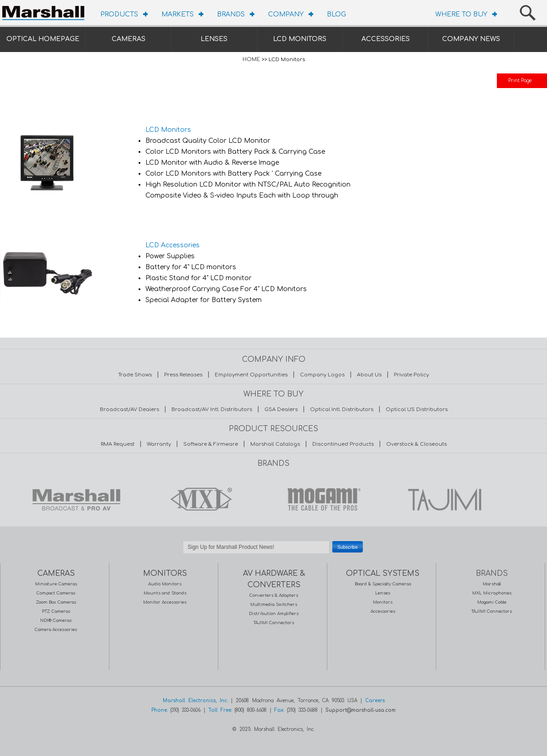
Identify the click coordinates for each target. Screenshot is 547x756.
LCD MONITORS (300, 39)
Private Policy (411, 375)
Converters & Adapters (274, 595)
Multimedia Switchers (274, 605)
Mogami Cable (492, 602)
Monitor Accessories (165, 602)
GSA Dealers (281, 409)
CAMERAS (129, 39)
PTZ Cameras (56, 611)
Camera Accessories (56, 630)
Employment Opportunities (251, 375)
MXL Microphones (492, 593)
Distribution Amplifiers (274, 614)
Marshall (492, 584)
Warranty (159, 444)
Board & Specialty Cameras (383, 584)
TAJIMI (444, 499)
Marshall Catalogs (275, 444)
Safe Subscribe (273, 558)
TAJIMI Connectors (274, 623)
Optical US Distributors (417, 409)
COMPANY (286, 14)
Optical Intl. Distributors (342, 409)
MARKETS (178, 14)
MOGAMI (321, 499)
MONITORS (165, 574)
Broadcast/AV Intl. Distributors (212, 409)
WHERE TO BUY (461, 14)
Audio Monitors (165, 584)
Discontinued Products (343, 444)
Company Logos (322, 375)
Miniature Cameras (56, 584)
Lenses (383, 593)
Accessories (383, 611)
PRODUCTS (119, 14)
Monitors (383, 602)
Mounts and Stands (165, 593)
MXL (199, 499)
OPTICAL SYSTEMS (383, 574)
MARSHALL (76, 499)
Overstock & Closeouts (416, 444)
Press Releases (183, 375)
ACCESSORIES (386, 39)
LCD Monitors (168, 130)
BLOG (336, 14)
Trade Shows (135, 375)
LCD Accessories (173, 245)
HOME (251, 60)
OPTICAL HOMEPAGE (43, 39)
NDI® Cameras (56, 620)
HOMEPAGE (46, 11)
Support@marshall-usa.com (361, 710)
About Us (369, 375)
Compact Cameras (56, 593)
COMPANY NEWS (471, 39)
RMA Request (118, 444)
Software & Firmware (211, 444)
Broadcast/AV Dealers (129, 409)
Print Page (520, 81)
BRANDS (231, 14)
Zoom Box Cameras (56, 602)
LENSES (214, 39)
